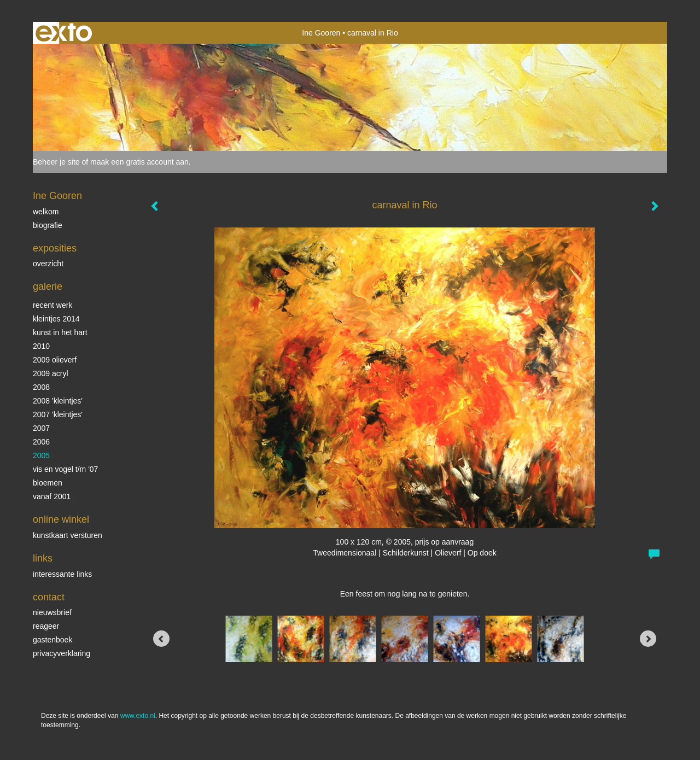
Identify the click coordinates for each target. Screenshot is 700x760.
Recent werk (52, 305)
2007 (41, 428)
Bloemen (48, 483)
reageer (46, 626)
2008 (41, 387)
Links (43, 558)
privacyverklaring (62, 653)
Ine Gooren (321, 33)
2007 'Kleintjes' (58, 414)
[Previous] (161, 639)
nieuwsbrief (52, 612)
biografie (48, 225)
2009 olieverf (55, 360)
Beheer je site (56, 162)
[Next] (648, 639)
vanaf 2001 (52, 496)
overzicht (48, 264)
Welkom (46, 212)
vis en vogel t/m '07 (65, 469)
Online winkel (61, 519)
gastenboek (52, 640)
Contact (49, 597)
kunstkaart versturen (68, 535)
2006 (41, 442)
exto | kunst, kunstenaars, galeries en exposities (64, 33)
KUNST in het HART (60, 332)
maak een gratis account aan (139, 162)
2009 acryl (51, 373)
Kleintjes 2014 (56, 319)
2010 (41, 346)
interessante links (62, 574)
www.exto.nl (138, 716)
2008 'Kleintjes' (58, 401)
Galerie (48, 287)
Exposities (55, 248)
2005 (41, 455)
